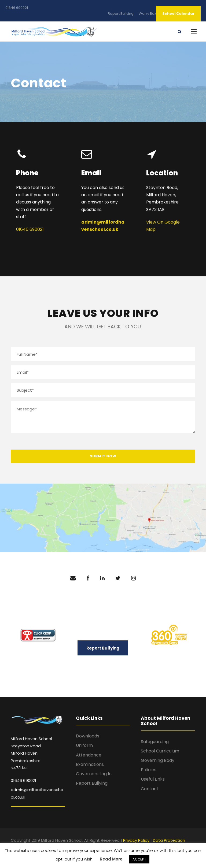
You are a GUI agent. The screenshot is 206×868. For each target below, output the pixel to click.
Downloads (88, 736)
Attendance (89, 755)
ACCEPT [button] (139, 859)
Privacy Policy (136, 840)
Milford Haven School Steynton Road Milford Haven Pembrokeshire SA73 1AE (31, 753)
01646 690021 (17, 8)
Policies (149, 770)
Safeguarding (155, 742)
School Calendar (178, 14)
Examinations (90, 764)
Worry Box (147, 14)
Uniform (84, 745)
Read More (111, 859)
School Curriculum (160, 751)
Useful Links (153, 779)
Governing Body (158, 760)
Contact (150, 789)
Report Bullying (121, 14)
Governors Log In (94, 774)
